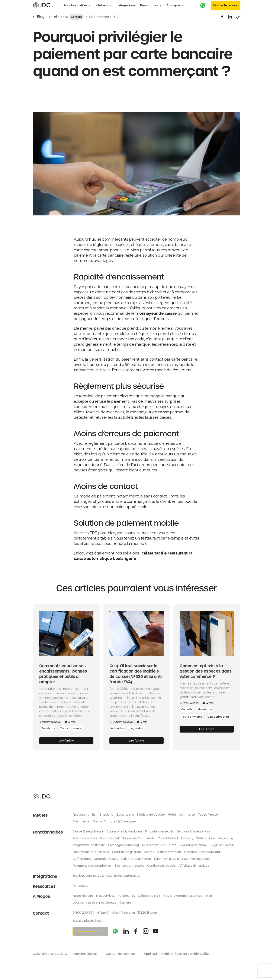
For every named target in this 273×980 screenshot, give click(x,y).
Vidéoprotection (169, 852)
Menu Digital (109, 838)
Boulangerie (125, 815)
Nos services (105, 896)
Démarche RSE (149, 896)
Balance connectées (129, 866)
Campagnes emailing (123, 845)
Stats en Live (206, 838)
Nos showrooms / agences (183, 896)
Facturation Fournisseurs (91, 852)
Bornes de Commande (138, 838)
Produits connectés (159, 831)
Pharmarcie (81, 821)
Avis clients (150, 845)
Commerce (187, 815)
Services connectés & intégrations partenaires (106, 876)
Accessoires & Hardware (124, 831)
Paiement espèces (196, 859)
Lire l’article (66, 741)
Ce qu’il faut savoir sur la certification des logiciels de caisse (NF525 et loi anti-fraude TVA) (136, 674)
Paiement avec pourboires (92, 866)
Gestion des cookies (121, 954)
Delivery (187, 838)
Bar (94, 815)
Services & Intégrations (194, 831)
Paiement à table (166, 859)
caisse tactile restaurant (165, 553)
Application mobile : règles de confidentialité (176, 954)
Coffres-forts (82, 859)
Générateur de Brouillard (202, 852)
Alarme (149, 852)
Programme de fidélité (89, 845)
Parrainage (80, 886)
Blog (209, 896)
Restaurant (81, 815)
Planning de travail (194, 845)
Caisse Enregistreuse (88, 831)
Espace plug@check (88, 921)
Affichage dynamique (194, 866)
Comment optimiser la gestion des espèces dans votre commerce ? (205, 671)
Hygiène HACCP (222, 845)
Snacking (106, 815)
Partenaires (126, 896)
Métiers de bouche (151, 815)
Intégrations (126, 5)
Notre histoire (83, 896)
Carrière (125, 902)
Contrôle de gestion (126, 852)
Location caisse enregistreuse (94, 902)
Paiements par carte (136, 859)
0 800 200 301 (83, 913)
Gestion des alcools (161, 866)
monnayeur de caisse (155, 313)
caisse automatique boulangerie (105, 559)
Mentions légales (85, 954)
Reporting (226, 838)
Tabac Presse (208, 815)
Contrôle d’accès (106, 859)
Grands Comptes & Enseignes (114, 821)
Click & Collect (168, 838)
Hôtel (172, 815)
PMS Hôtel (169, 845)
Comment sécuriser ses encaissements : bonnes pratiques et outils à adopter (63, 674)
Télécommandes (85, 838)
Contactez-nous (225, 5)
